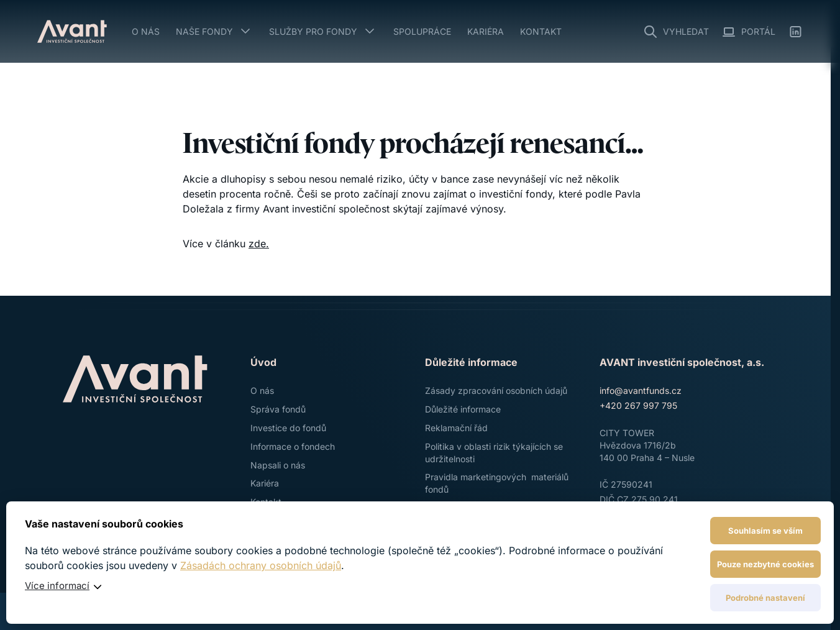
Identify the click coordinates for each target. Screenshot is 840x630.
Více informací (57, 586)
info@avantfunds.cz (641, 390)
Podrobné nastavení (765, 598)
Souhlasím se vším (765, 531)
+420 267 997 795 (638, 405)
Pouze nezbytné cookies (765, 564)
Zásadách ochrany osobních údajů (261, 565)
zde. (259, 244)
